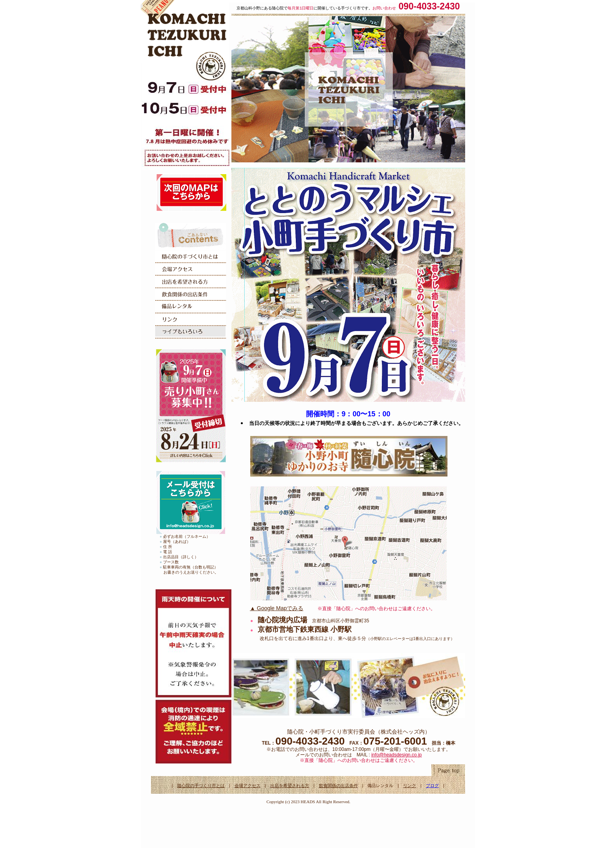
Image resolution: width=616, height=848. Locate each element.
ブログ (432, 785)
